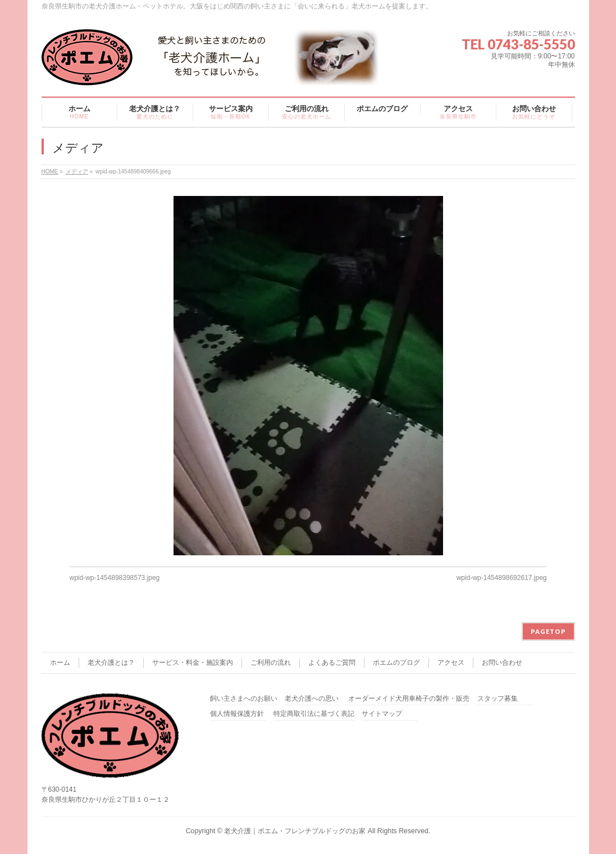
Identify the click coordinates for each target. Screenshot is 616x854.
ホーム (60, 663)
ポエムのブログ (396, 663)
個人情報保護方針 (237, 714)
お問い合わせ (502, 663)
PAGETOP (548, 631)
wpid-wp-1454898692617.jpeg (502, 578)
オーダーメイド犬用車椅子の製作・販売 (409, 699)
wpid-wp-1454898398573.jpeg (115, 578)
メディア (77, 172)
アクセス (451, 663)
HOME (50, 172)
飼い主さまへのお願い (244, 699)
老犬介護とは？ (111, 663)
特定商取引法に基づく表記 (314, 714)
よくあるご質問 (332, 663)
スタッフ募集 (498, 699)
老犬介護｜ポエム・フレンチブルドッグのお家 (295, 831)
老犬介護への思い (312, 699)
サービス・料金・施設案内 (193, 663)
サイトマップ (382, 714)
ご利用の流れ (271, 663)
